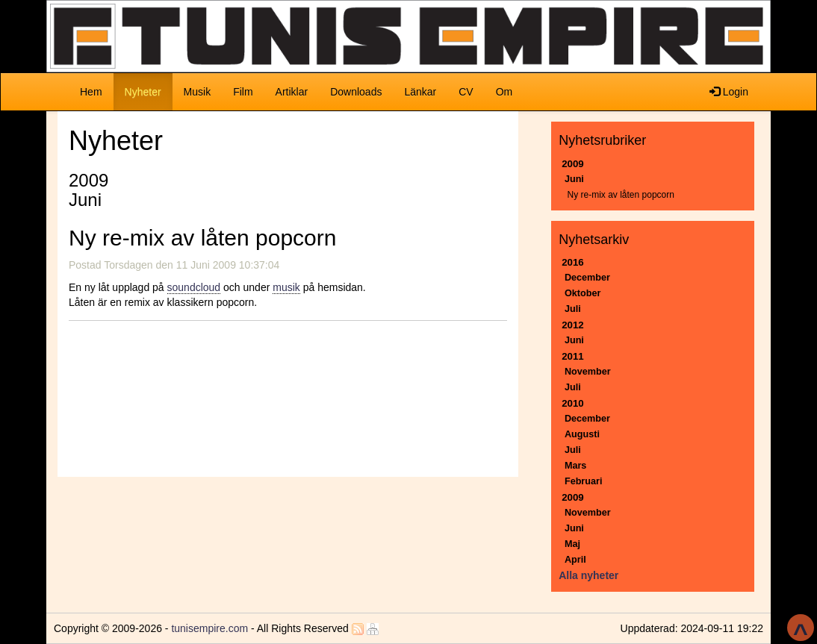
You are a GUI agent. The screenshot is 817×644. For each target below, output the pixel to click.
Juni (574, 179)
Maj (572, 544)
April (575, 560)
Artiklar (292, 92)
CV (466, 92)
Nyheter (149, 91)
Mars (575, 466)
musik (286, 287)
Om (504, 92)
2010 (573, 403)
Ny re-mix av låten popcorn (621, 195)
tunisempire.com (209, 628)
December (587, 278)
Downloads (356, 92)
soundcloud (194, 287)
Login (729, 92)
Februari (584, 481)
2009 (573, 164)
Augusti (582, 434)
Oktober (583, 293)
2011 (573, 356)
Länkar (420, 92)
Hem (91, 92)
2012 (573, 325)
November (588, 372)
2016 (573, 262)
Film (243, 92)
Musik (198, 92)
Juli (573, 309)
